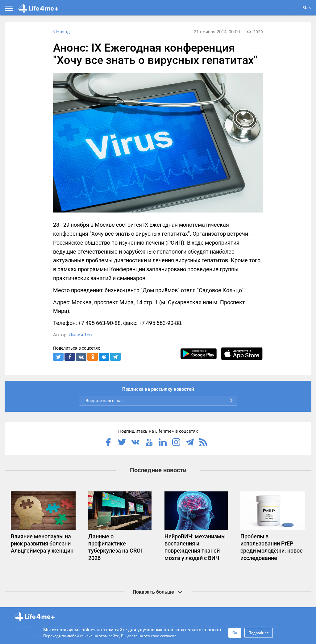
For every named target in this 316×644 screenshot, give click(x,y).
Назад (61, 32)
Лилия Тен (80, 335)
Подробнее (259, 633)
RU (307, 8)
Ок (235, 633)
